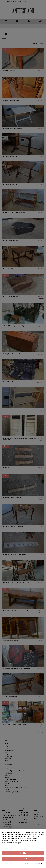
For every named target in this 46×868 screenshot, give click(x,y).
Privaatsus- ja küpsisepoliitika (34, 864)
